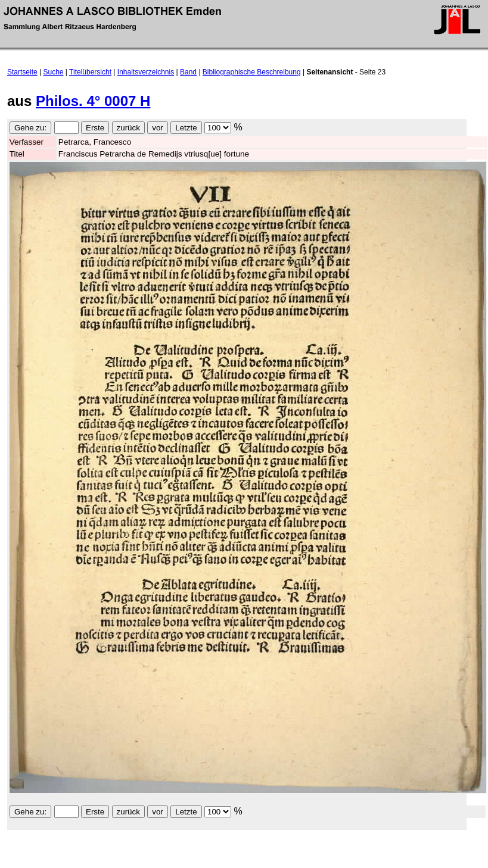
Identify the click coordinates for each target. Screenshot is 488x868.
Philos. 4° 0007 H (93, 101)
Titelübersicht (90, 72)
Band (188, 72)
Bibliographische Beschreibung (252, 72)
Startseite (22, 72)
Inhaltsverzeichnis (146, 72)
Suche (54, 72)
